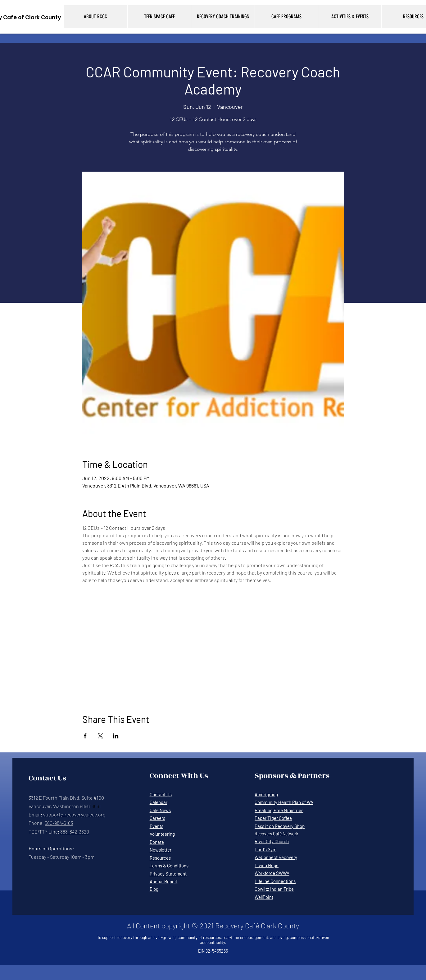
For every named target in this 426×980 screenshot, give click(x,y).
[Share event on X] (100, 736)
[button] (95, 17)
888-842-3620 (75, 832)
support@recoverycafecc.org (74, 814)
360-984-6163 (59, 823)
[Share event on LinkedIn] (116, 736)
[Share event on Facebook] (85, 736)
